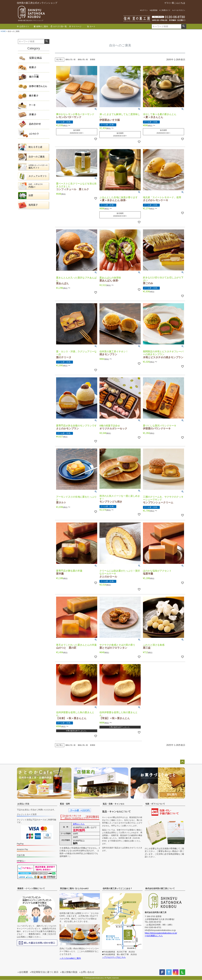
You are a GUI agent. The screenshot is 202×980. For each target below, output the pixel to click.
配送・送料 (65, 804)
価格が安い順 (70, 59)
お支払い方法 (23, 804)
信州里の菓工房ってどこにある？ (117, 888)
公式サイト (23, 26)
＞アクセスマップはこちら (114, 957)
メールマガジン (179, 10)
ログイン (144, 10)
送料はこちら (79, 824)
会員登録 (154, 10)
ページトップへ (182, 762)
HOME (3, 31)
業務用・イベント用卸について (31, 888)
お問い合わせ (88, 972)
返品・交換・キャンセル (113, 804)
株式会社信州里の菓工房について (160, 888)
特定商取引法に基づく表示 (45, 972)
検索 (184, 26)
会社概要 (24, 972)
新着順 (93, 59)
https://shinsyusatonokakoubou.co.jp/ (161, 933)
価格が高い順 (83, 59)
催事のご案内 (41, 26)
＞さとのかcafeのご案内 (70, 958)
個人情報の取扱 (70, 972)
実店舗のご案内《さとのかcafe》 (75, 888)
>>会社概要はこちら (154, 936)
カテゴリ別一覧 (59, 26)
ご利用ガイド (165, 10)
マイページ (75, 26)
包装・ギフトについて (155, 804)
